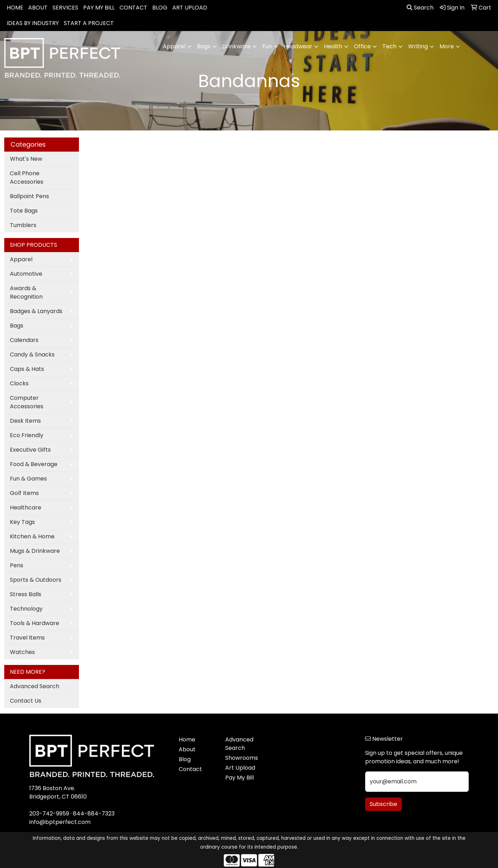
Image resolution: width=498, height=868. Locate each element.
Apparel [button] (174, 46)
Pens (17, 565)
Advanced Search (35, 686)
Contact (190, 769)
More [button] (447, 46)
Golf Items (24, 493)
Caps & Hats (27, 369)
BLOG (160, 8)
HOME (15, 8)
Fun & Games (28, 479)
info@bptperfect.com (60, 822)
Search (420, 8)
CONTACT (133, 8)
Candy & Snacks (32, 354)
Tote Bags (24, 211)
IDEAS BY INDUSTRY (33, 23)
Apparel (21, 259)
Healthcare (26, 508)
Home (187, 739)
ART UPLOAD (190, 8)
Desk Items (25, 421)
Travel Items (27, 638)
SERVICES (65, 8)
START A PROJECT (89, 23)
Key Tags (22, 522)
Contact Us (26, 701)
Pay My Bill (239, 778)
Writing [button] (418, 46)
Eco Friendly (27, 435)
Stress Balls (26, 594)
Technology (26, 609)
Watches (22, 652)
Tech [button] (389, 46)
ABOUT (38, 8)
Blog (185, 759)
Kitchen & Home (32, 536)
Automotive (26, 274)
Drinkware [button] (236, 46)
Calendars (24, 340)
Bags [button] (204, 46)
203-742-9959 (49, 814)
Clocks (19, 383)
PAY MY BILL (99, 8)
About (187, 749)
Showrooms (242, 758)
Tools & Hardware (35, 623)
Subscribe (383, 804)
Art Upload (240, 768)
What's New (26, 159)
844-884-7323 (94, 814)
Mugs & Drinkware (35, 551)
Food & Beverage (34, 464)
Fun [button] (267, 46)
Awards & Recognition (26, 292)
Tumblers (23, 225)
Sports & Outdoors (36, 580)
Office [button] (362, 46)
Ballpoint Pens (29, 196)
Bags (17, 326)
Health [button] (333, 46)
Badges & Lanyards (36, 311)
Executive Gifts (30, 450)
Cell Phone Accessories (27, 178)
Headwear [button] (298, 46)
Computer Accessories (27, 402)
